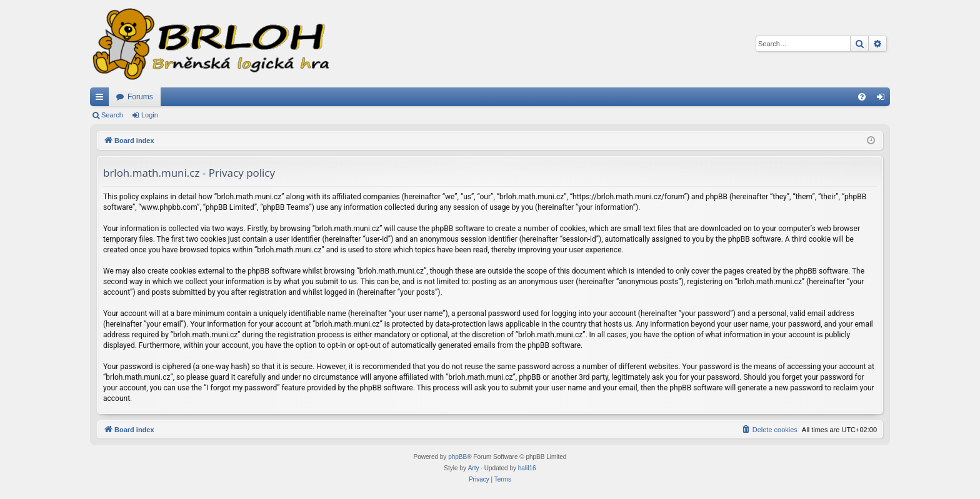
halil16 (527, 468)
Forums (140, 97)
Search (112, 115)
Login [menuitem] (883, 99)
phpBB (457, 457)
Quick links (102, 99)
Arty (474, 468)
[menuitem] (862, 97)
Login (150, 115)
